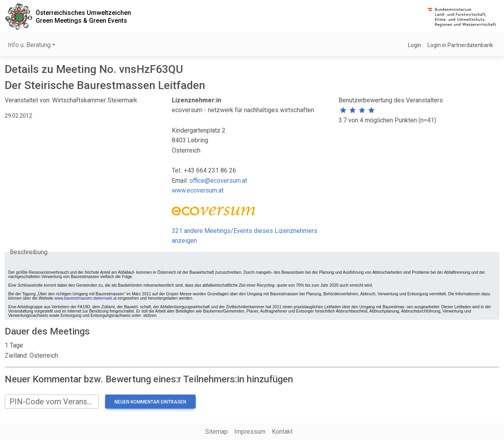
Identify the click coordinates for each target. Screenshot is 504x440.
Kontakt (282, 432)
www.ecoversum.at (198, 190)
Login (415, 45)
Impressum (250, 432)
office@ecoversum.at (218, 181)
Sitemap (217, 432)
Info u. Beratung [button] (29, 45)
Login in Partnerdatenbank (460, 45)
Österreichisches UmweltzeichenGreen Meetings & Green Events (83, 16)
